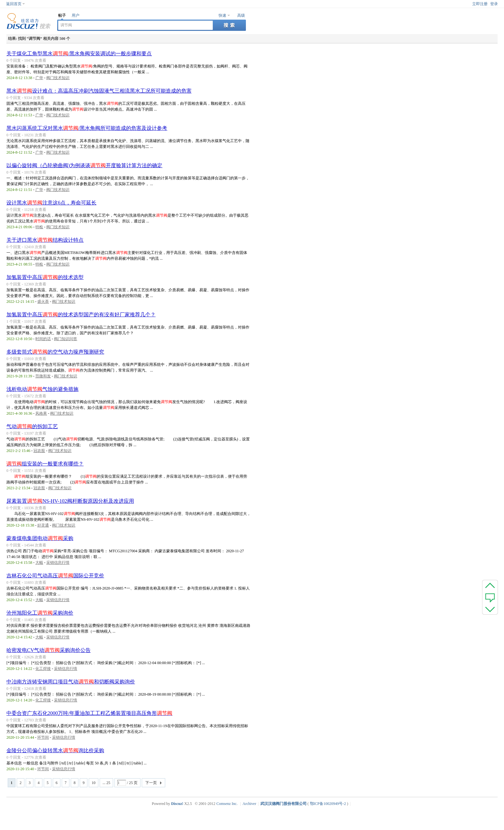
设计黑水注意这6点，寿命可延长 (51, 203)
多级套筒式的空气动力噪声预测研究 (55, 352)
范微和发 (43, 376)
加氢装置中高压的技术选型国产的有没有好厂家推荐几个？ (81, 315)
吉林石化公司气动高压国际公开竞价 (55, 576)
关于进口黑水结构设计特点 (45, 240)
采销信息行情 (58, 563)
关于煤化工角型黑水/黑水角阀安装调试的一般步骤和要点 (79, 54)
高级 (241, 15)
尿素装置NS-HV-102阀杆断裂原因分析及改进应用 (70, 501)
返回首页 (14, 4)
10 (94, 783)
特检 (39, 227)
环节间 (43, 737)
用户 (76, 15)
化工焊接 (43, 669)
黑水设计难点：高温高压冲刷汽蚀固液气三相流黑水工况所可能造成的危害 (99, 91)
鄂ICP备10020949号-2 (328, 804)
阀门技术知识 (58, 78)
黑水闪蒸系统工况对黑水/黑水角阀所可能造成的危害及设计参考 (87, 128)
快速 (222, 15)
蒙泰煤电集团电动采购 (40, 538)
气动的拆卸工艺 (32, 426)
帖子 (62, 15)
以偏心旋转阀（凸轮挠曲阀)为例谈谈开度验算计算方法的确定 (84, 165)
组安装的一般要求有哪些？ (45, 464)
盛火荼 (43, 302)
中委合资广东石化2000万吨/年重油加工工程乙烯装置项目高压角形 (89, 713)
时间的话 (43, 339)
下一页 (151, 783)
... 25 (106, 783)
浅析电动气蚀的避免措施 (42, 389)
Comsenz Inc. (227, 804)
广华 (39, 78)
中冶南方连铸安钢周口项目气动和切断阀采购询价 (71, 682)
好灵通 (43, 525)
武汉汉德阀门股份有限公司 (283, 804)
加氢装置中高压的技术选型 (45, 277)
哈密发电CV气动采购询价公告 (49, 650)
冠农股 (39, 451)
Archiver (250, 804)
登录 (494, 4)
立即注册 (480, 4)
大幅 (39, 563)
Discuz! (177, 804)
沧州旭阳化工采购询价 (40, 613)
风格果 (41, 413)
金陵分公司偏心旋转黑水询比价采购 (55, 750)
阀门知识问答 (66, 339)
